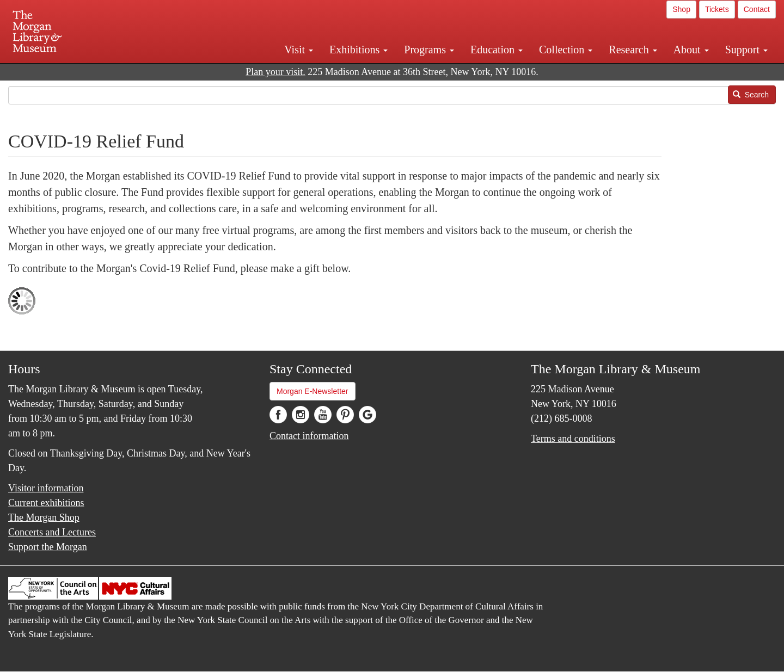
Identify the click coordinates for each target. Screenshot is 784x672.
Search (751, 95)
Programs (429, 50)
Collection (566, 50)
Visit (299, 50)
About (691, 50)
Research (633, 50)
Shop (681, 9)
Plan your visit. (275, 72)
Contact (757, 9)
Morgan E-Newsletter (313, 391)
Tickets (717, 9)
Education (497, 50)
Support (746, 50)
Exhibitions (359, 50)
